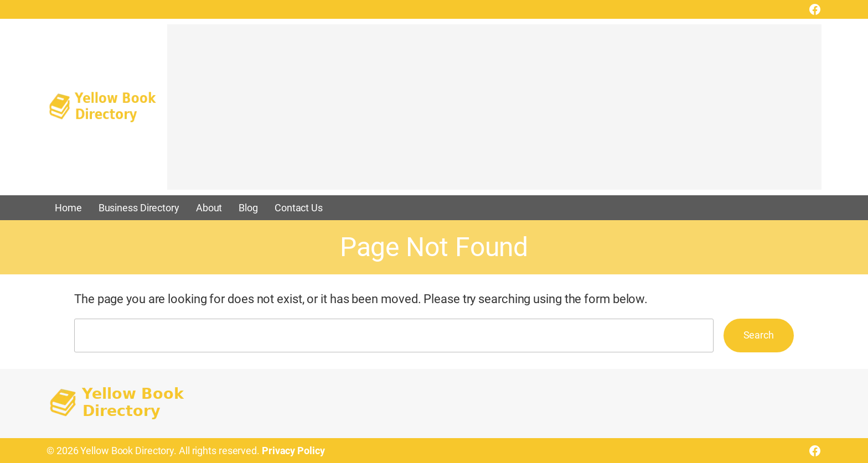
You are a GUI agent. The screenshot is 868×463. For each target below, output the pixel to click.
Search (759, 335)
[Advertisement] (494, 112)
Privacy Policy (293, 451)
